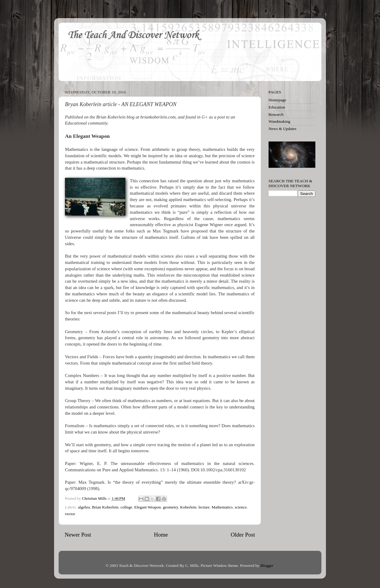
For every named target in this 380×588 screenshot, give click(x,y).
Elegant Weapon (147, 507)
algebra (84, 507)
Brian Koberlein (105, 507)
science (241, 507)
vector (70, 514)
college (126, 507)
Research (276, 114)
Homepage (277, 100)
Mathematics (222, 507)
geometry (170, 507)
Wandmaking (279, 121)
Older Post (243, 535)
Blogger (267, 565)
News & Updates (282, 129)
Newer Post (78, 535)
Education (277, 107)
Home (161, 535)
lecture (204, 507)
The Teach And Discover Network (133, 35)
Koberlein (188, 507)
